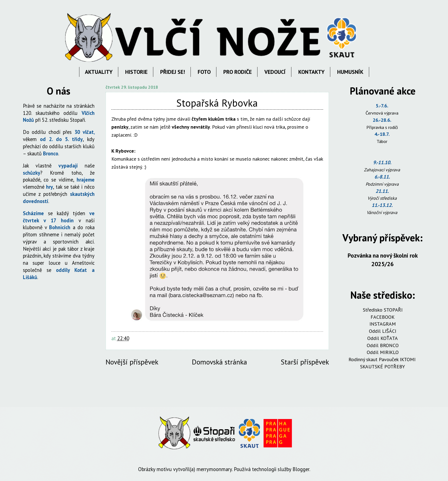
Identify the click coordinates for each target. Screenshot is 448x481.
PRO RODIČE (238, 72)
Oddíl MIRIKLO (383, 352)
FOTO (204, 72)
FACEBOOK (383, 317)
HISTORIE (136, 72)
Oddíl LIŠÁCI (383, 331)
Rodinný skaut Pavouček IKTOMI (383, 359)
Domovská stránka (219, 362)
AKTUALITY (99, 72)
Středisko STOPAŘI (383, 310)
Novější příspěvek (132, 362)
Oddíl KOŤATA (383, 338)
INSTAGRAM (383, 324)
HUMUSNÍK (350, 72)
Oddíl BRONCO (383, 345)
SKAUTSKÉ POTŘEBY (383, 367)
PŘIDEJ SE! (173, 72)
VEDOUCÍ (275, 72)
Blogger (301, 469)
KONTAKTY (311, 72)
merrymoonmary (214, 469)
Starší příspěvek (305, 362)
